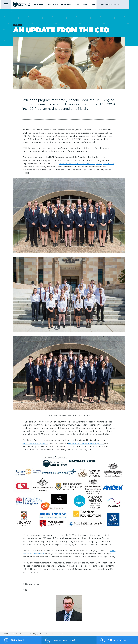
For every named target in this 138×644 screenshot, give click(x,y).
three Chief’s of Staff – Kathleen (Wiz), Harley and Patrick (87, 164)
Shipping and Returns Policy (40, 634)
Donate (86, 4)
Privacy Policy (28, 634)
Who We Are (53, 4)
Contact (78, 4)
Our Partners (66, 4)
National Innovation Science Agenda (86, 443)
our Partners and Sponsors (35, 443)
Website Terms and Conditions (57, 634)
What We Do (40, 4)
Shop (94, 4)
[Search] (113, 4)
